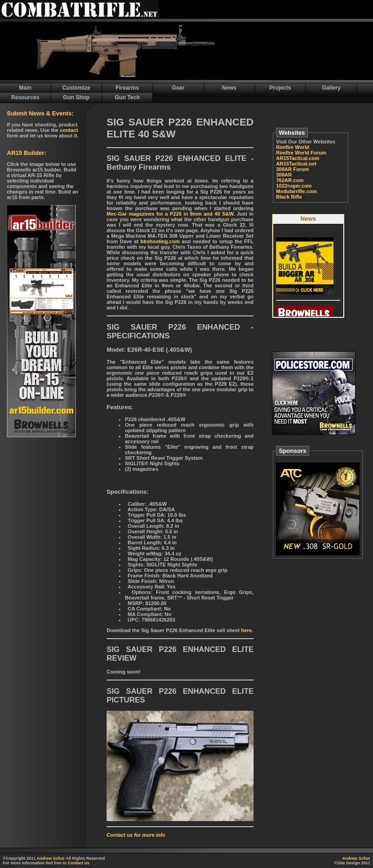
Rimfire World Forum (301, 153)
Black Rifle (289, 197)
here (246, 630)
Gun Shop (76, 97)
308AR (284, 175)
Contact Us (79, 863)
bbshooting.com (160, 241)
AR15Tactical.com (298, 158)
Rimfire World (293, 147)
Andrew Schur (51, 858)
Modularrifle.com (297, 191)
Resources (25, 97)
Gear (178, 88)
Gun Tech (127, 97)
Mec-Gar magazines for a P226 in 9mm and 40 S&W (170, 214)
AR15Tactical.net (296, 164)
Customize (76, 88)
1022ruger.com (294, 186)
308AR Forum (293, 169)
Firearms (127, 88)
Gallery (331, 88)
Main (25, 88)
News (229, 88)
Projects (280, 88)
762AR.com (290, 180)
